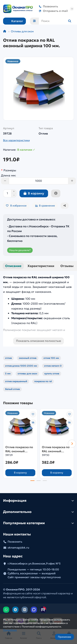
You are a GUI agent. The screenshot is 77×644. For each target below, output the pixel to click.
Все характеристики (16, 140)
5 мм (8, 374)
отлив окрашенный (16, 381)
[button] (72, 444)
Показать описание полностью (38, 341)
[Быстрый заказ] (56, 193)
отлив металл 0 (53, 366)
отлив (8, 358)
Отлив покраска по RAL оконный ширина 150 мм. (19, 449)
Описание (13, 266)
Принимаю (64, 637)
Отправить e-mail (52, 11)
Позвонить (48, 6)
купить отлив (52, 374)
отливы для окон (27, 374)
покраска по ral (43, 381)
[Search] (56, 21)
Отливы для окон (22, 31)
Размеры (10, 170)
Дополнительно (38, 512)
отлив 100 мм (51, 358)
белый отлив (12, 389)
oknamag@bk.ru (18, 548)
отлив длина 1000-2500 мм (21, 366)
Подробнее (10, 630)
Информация (38, 501)
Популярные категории (38, 523)
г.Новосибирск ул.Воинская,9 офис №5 (34, 564)
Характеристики (41, 266)
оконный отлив (28, 358)
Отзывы (67, 266)
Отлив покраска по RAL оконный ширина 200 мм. (56, 449)
